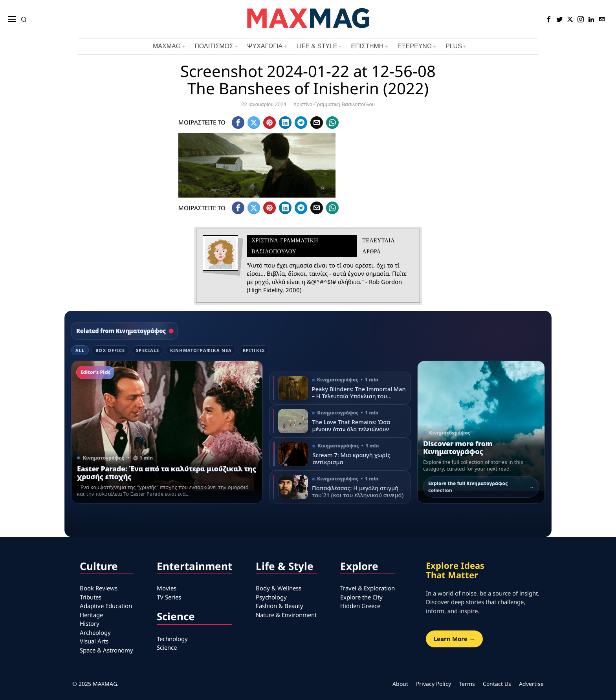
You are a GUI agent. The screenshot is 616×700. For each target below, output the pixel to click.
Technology (172, 639)
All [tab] (80, 350)
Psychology (271, 597)
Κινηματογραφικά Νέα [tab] (201, 350)
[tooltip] (549, 19)
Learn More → (454, 639)
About (400, 684)
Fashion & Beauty (280, 606)
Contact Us (497, 684)
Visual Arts (94, 641)
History (90, 623)
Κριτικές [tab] (254, 350)
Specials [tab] (148, 350)
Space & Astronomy (106, 650)
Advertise (531, 684)
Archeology (95, 632)
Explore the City (361, 597)
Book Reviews (99, 588)
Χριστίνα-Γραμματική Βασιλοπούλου (334, 104)
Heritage (91, 615)
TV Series (169, 597)
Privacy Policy (434, 684)
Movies (167, 588)
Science (167, 647)
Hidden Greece (360, 606)
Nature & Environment (286, 615)
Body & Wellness (279, 588)
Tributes (91, 597)
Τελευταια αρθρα (378, 246)
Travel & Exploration (368, 588)
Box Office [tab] (110, 350)
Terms (467, 684)
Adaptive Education (106, 606)
